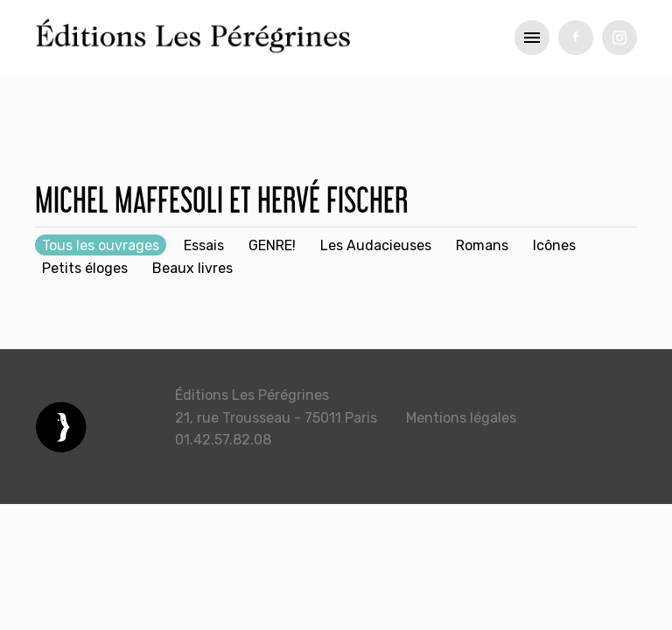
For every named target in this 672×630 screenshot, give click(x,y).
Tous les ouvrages (101, 245)
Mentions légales (461, 418)
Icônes (554, 245)
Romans (482, 245)
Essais (204, 245)
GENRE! (272, 245)
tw (619, 38)
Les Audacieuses (376, 245)
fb (576, 38)
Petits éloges (85, 268)
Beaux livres (192, 268)
